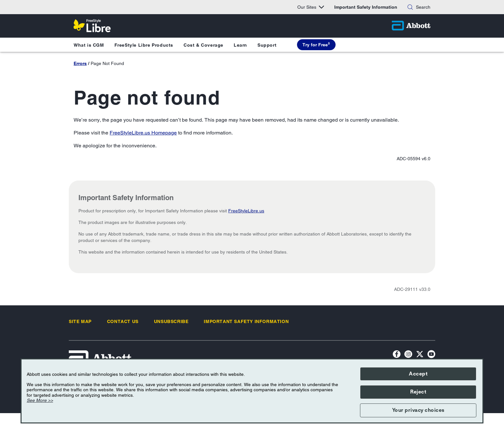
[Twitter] (420, 355)
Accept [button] (418, 374)
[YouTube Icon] (431, 355)
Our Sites (311, 7)
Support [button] (267, 45)
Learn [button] (240, 45)
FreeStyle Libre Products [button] (144, 45)
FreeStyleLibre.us (246, 211)
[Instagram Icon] (408, 355)
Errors (80, 63)
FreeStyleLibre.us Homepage (143, 133)
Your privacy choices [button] (418, 410)
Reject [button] (418, 392)
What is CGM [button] (89, 45)
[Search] (410, 7)
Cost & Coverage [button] (203, 45)
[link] (80, 321)
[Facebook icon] (397, 355)
